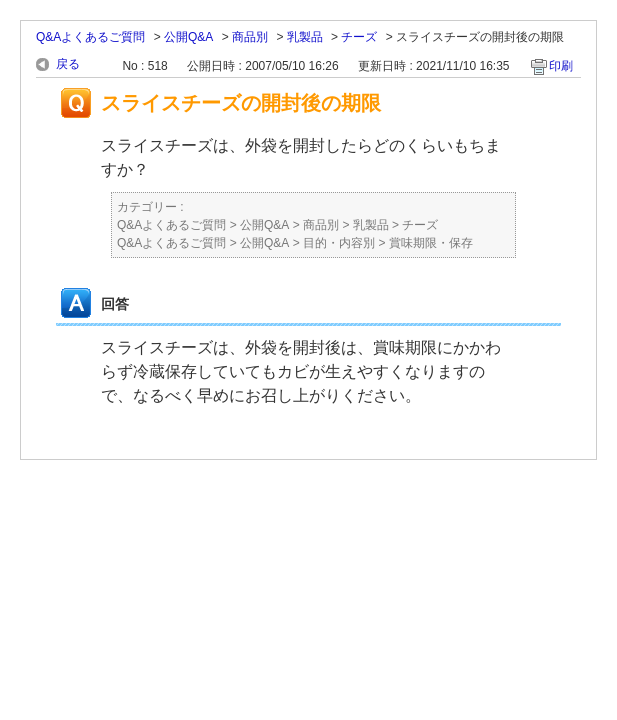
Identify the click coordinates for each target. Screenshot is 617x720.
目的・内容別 (339, 243)
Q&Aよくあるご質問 (90, 37)
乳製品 (305, 37)
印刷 (561, 66)
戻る (68, 64)
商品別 (250, 37)
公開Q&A (188, 37)
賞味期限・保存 (431, 243)
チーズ (359, 37)
